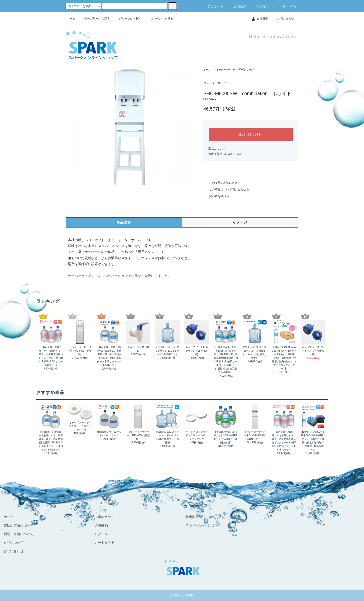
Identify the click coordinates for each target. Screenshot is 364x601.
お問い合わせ (283, 19)
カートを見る (105, 543)
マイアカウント (106, 517)
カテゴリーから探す (94, 19)
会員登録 (237, 6)
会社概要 (262, 19)
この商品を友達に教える (222, 183)
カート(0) (286, 6)
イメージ (240, 222)
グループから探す (127, 19)
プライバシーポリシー (202, 525)
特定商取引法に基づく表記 (225, 154)
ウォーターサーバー (225, 70)
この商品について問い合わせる (226, 189)
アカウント (213, 6)
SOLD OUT (251, 135)
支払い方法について (19, 525)
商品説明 (124, 222)
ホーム (71, 19)
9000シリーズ (246, 70)
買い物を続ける (216, 196)
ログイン (260, 6)
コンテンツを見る (159, 19)
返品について (217, 149)
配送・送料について (19, 534)
